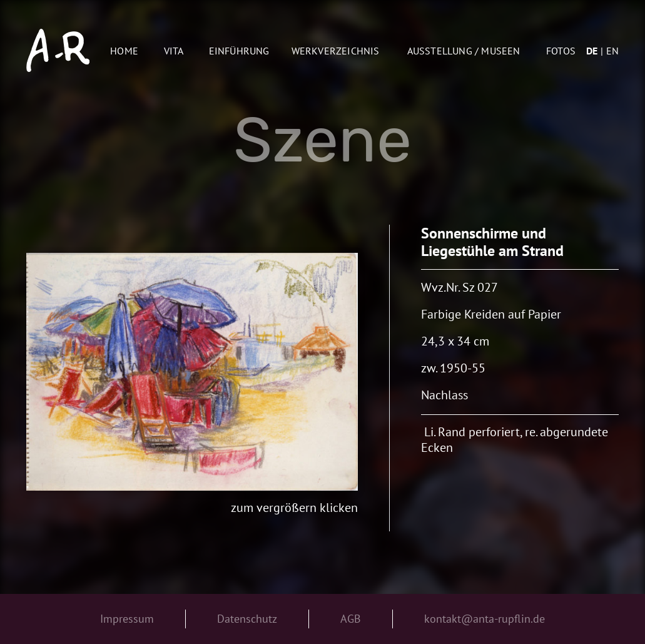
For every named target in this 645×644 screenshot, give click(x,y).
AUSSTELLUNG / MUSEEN (464, 51)
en (612, 51)
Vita (174, 51)
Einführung (239, 51)
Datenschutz (247, 619)
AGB (351, 619)
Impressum (127, 619)
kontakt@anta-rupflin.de (485, 619)
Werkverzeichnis (336, 51)
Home (124, 51)
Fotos (561, 51)
